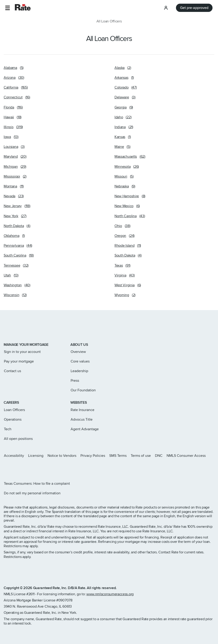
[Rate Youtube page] (35, 468)
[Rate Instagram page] (5, 468)
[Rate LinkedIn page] (27, 468)
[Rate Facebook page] (20, 468)
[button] (7, 8)
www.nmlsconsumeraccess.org (110, 594)
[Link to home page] (10, 329)
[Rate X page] (13, 468)
